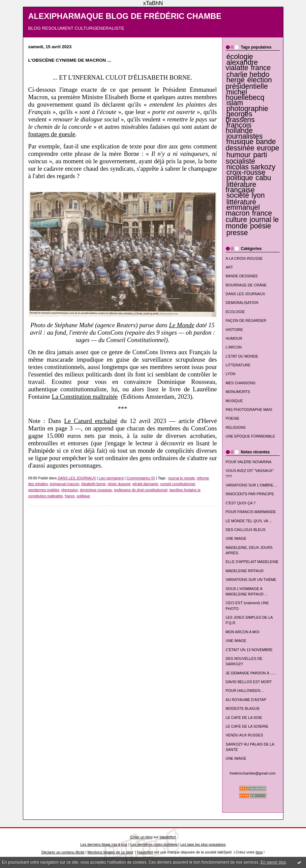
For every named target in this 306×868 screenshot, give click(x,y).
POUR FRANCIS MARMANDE (251, 512)
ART (229, 267)
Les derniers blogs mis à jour (104, 844)
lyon (258, 195)
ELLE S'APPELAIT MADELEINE (252, 562)
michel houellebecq (245, 95)
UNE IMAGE (236, 538)
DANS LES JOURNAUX (246, 294)
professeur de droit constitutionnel (141, 490)
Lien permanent (111, 478)
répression (70, 490)
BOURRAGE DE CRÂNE (246, 285)
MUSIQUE (234, 401)
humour (239, 155)
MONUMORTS (238, 392)
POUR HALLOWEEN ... (245, 691)
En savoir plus (273, 862)
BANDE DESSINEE (242, 276)
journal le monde (182, 478)
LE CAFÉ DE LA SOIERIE (247, 726)
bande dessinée (251, 145)
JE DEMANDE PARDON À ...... (251, 673)
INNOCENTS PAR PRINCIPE (250, 494)
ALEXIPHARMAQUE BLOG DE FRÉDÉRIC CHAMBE (125, 16)
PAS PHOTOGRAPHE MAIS (249, 410)
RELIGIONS (236, 427)
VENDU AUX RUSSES (244, 735)
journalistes (245, 136)
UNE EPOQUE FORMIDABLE (251, 436)
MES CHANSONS (241, 383)
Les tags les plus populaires (203, 844)
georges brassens (240, 117)
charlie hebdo (248, 75)
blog (259, 852)
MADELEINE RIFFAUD (245, 571)
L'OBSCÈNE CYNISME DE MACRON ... (70, 60)
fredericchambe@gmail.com (253, 773)
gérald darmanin (145, 484)
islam (235, 103)
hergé (236, 80)
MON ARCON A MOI (243, 632)
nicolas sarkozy (251, 167)
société (238, 195)
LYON (231, 374)
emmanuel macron (243, 210)
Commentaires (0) (141, 478)
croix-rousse (246, 172)
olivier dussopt (119, 484)
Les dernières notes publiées (154, 844)
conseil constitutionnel (178, 484)
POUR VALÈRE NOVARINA (249, 462)
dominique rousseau (96, 490)
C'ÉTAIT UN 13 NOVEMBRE (249, 650)
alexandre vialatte (242, 65)
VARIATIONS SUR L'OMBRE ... (252, 485)
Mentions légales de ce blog (110, 852)
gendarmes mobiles (44, 490)
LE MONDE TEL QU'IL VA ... (249, 521)
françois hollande (239, 128)
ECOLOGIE (235, 312)
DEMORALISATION (242, 303)
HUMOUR (234, 338)
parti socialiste (247, 158)
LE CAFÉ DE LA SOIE (244, 718)
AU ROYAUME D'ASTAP (246, 700)
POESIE (233, 418)
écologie (240, 57)
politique (240, 178)
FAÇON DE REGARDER (246, 320)
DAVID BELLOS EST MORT (249, 682)
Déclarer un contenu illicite (63, 852)
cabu (263, 178)
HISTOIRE (234, 330)
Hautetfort (168, 837)
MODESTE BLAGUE (243, 708)
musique (240, 142)
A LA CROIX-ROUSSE (244, 258)
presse (237, 233)
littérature (241, 202)
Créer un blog (141, 837)
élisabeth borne (93, 484)
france (261, 68)
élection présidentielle (249, 83)
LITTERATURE (238, 365)
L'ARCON (234, 347)
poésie (261, 226)
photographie (247, 109)
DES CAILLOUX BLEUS (246, 530)
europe (268, 148)
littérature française (241, 187)
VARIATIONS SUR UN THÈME (251, 580)
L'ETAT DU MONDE (242, 356)
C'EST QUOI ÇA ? (241, 503)
